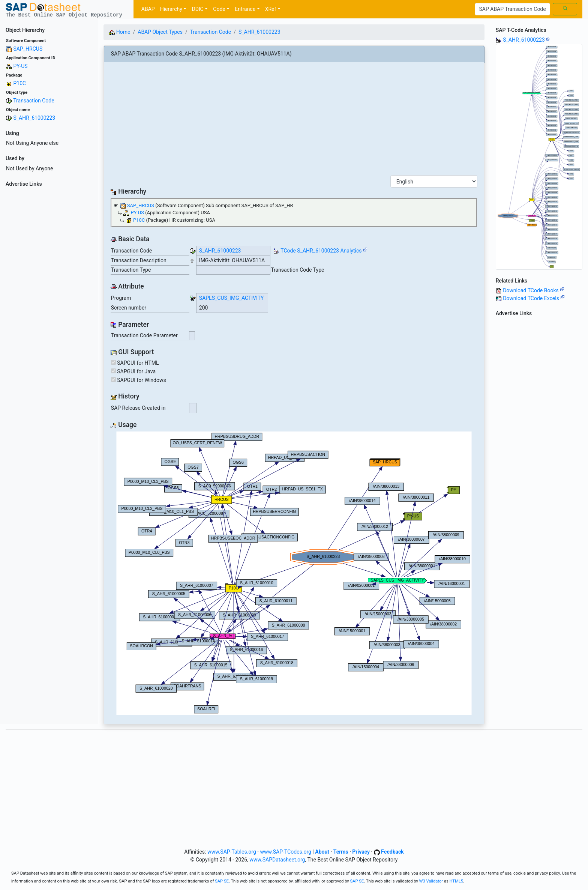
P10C (19, 83)
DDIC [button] (197, 9)
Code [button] (219, 9)
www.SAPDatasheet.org (277, 860)
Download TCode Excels (534, 298)
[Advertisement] (49, 302)
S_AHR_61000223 (34, 118)
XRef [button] (271, 9)
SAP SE (222, 881)
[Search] (512, 9)
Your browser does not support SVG (294, 573)
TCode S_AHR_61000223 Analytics (321, 251)
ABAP (148, 9)
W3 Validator (431, 881)
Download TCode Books (534, 290)
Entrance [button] (245, 9)
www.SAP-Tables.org (232, 852)
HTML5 (457, 881)
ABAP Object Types (160, 32)
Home (119, 32)
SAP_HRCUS (28, 49)
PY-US (20, 66)
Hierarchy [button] (171, 9)
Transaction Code (34, 101)
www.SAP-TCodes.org (286, 852)
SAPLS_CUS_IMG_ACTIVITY (232, 298)
